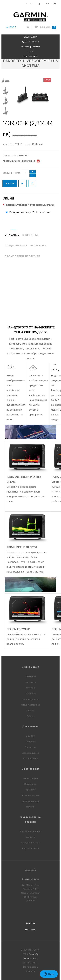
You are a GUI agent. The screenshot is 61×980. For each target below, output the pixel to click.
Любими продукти (30, 795)
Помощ (30, 716)
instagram (30, 930)
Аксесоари (38, 246)
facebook (31, 923)
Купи (10, 183)
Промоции (31, 747)
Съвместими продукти (22, 256)
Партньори (31, 742)
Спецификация (16, 246)
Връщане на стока (30, 843)
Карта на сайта (31, 848)
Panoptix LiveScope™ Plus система (28, 212)
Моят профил (31, 778)
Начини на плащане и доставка (31, 682)
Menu (11, 27)
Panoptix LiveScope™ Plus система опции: (29, 205)
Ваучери (30, 736)
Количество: (12, 173)
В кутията (30, 235)
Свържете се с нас (31, 831)
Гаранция (30, 837)
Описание (12, 235)
